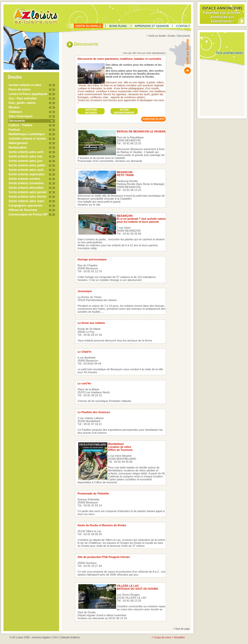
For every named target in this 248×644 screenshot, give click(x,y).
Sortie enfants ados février (27, 197)
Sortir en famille (157, 36)
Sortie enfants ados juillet (27, 165)
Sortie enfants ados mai (25, 156)
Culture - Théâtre (21, 125)
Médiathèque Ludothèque (27, 134)
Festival (14, 130)
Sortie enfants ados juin (26, 161)
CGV (55, 637)
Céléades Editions (70, 637)
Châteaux (15, 112)
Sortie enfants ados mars (26, 201)
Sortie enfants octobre (24, 179)
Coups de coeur (162, 637)
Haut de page (182, 629)
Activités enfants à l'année (27, 139)
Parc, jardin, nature (22, 103)
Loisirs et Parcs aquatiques (28, 94)
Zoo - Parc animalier (23, 98)
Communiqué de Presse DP (28, 215)
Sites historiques (21, 116)
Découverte (17, 121)
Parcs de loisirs (20, 90)
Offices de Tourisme (23, 210)
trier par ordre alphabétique (151, 53)
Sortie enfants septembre (27, 174)
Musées (14, 107)
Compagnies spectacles (26, 206)
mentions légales (41, 637)
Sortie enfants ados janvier (28, 192)
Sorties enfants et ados (25, 85)
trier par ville (130, 53)
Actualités (179, 637)
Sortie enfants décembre (26, 188)
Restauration (18, 148)
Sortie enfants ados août (26, 170)
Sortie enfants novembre (26, 183)
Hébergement (18, 143)
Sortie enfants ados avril (26, 152)
